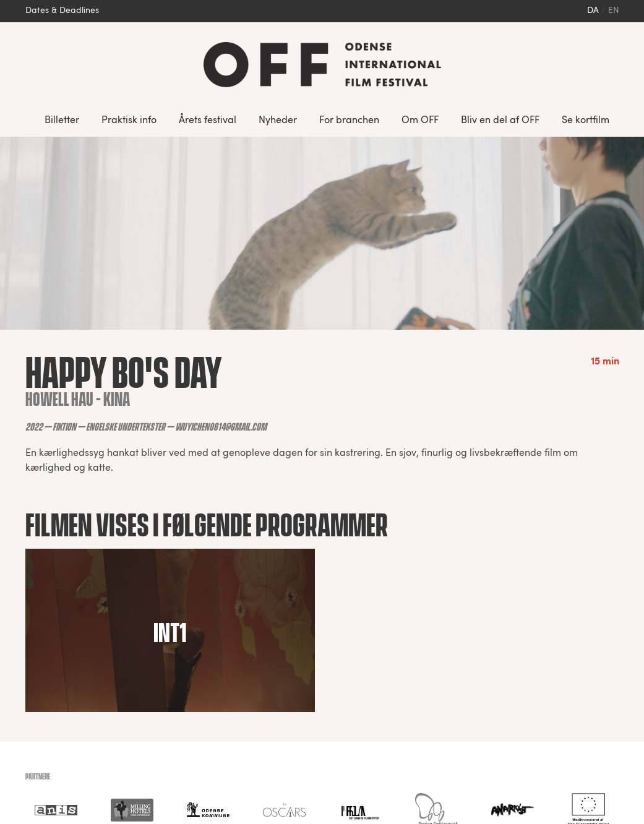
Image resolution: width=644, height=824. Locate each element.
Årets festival (208, 121)
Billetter (62, 121)
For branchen (349, 121)
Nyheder (278, 121)
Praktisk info (129, 121)
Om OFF (420, 121)
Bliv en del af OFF (500, 121)
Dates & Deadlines (62, 11)
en (614, 11)
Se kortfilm (586, 121)
